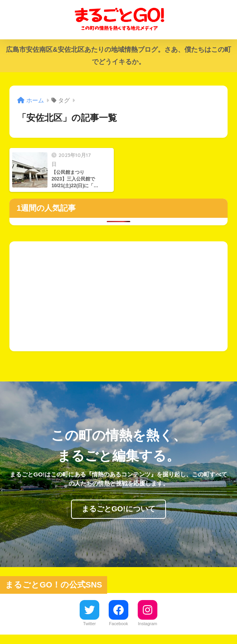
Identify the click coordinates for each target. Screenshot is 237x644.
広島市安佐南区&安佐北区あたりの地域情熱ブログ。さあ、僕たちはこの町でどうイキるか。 (118, 56)
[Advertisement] (118, 296)
